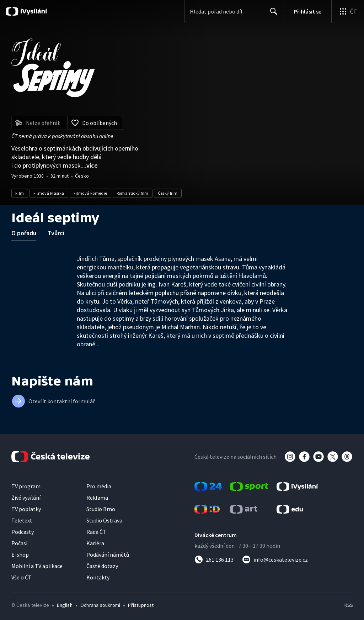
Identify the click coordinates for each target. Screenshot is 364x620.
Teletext (22, 520)
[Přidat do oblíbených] (95, 123)
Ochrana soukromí (100, 605)
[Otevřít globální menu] (348, 11)
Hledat (272, 14)
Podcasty (23, 532)
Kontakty (98, 577)
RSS (349, 605)
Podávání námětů (108, 555)
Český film (168, 193)
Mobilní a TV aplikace (37, 566)
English (65, 605)
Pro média (99, 486)
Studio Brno (101, 509)
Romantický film (133, 193)
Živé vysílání (26, 498)
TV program (26, 486)
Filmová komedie (90, 193)
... (90, 165)
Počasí (19, 543)
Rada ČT (96, 532)
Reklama (97, 498)
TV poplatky (26, 509)
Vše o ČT (22, 577)
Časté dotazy (102, 566)
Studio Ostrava (104, 520)
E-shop (20, 555)
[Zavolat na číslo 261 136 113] (214, 559)
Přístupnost (141, 605)
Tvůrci (56, 233)
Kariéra (95, 543)
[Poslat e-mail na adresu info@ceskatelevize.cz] (275, 559)
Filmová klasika (49, 193)
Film (20, 193)
